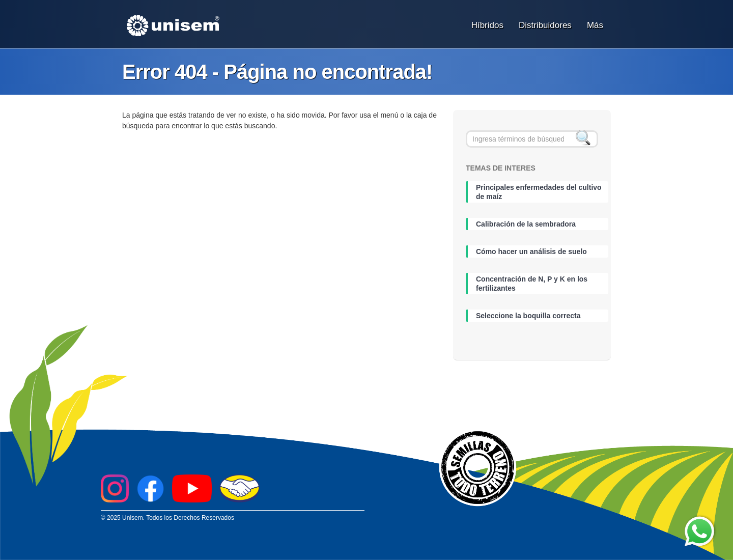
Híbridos (487, 25)
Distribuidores (545, 25)
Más (595, 25)
